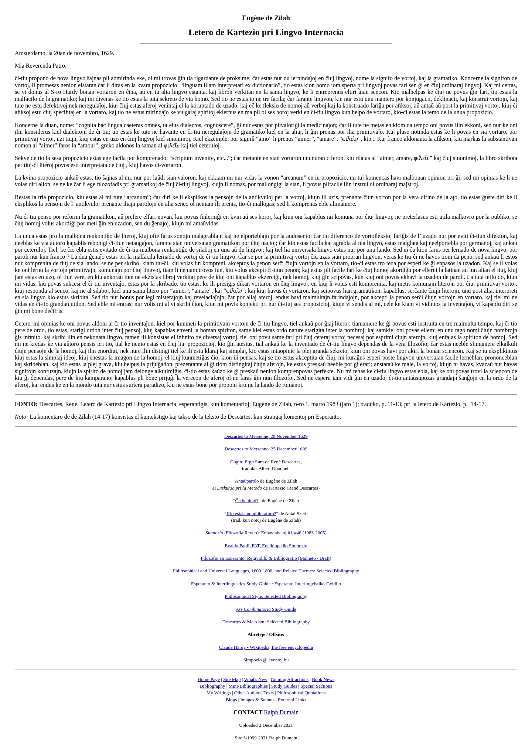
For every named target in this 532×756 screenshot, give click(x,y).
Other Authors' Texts (254, 693)
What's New (255, 679)
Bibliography (213, 686)
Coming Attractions (290, 679)
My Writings (219, 693)
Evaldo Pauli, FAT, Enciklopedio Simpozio (266, 546)
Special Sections (316, 686)
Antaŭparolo (247, 481)
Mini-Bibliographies (248, 686)
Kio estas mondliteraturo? (251, 513)
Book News (323, 679)
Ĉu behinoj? (247, 500)
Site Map (232, 679)
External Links (292, 700)
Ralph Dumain (281, 712)
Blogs (231, 700)
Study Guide (266, 609)
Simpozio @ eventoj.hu (266, 660)
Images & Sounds (257, 700)
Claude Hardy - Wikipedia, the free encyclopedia (266, 647)
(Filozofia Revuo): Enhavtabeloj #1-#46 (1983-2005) (266, 533)
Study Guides (284, 686)
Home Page (209, 679)
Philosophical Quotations (301, 693)
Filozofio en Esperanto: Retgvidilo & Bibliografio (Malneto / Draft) (266, 558)
